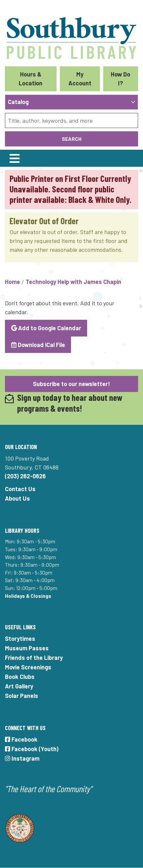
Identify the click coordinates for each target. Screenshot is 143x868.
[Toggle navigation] (14, 158)
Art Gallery (19, 686)
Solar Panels (22, 696)
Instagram (22, 758)
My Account (80, 79)
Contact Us (20, 489)
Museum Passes (27, 648)
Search (72, 139)
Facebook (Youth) (32, 749)
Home (12, 282)
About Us (17, 498)
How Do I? (120, 79)
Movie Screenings (28, 667)
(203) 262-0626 (25, 476)
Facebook (21, 739)
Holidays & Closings (28, 596)
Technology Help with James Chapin (73, 282)
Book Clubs (20, 677)
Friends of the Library (34, 658)
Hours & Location (31, 79)
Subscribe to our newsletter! (71, 384)
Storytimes (20, 639)
